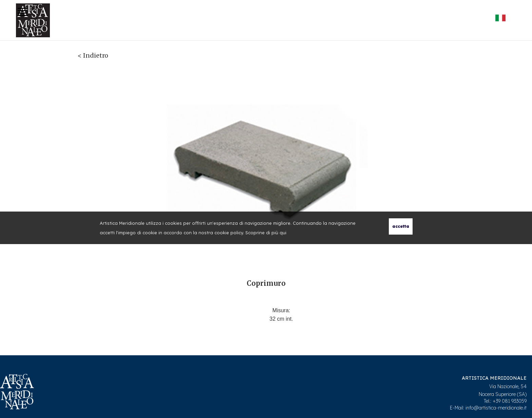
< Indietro (93, 55)
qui (283, 233)
